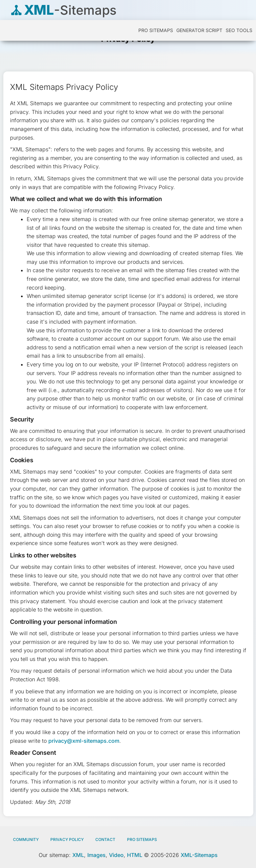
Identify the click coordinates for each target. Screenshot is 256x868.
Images (96, 855)
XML (78, 855)
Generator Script (199, 30)
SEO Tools (239, 30)
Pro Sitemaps (142, 839)
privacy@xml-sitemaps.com (84, 741)
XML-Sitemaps (199, 855)
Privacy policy (67, 839)
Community (26, 839)
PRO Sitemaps (156, 30)
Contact (105, 839)
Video (116, 855)
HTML (135, 855)
